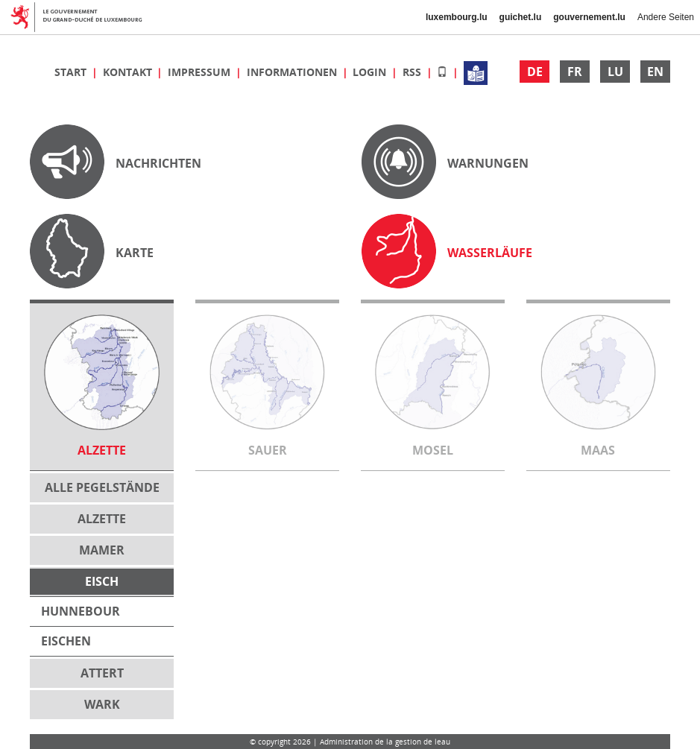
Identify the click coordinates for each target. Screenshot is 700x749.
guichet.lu (521, 17)
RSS (413, 72)
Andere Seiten (666, 17)
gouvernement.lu (589, 17)
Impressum (201, 72)
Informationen (293, 72)
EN (655, 72)
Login (371, 72)
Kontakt (129, 72)
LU (615, 72)
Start (72, 72)
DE (535, 72)
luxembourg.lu (457, 17)
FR (575, 72)
